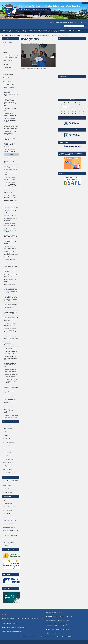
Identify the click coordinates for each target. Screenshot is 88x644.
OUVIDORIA (51, 633)
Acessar (85, 3)
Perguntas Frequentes (21, 30)
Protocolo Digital (52, 620)
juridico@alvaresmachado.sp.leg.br (56, 626)
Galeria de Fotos (31, 35)
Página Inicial (5, 30)
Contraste (78, 22)
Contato (71, 22)
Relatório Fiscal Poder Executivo (53, 32)
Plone (72, 637)
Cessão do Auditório (65, 620)
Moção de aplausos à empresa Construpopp (47, 35)
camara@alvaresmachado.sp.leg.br (16, 627)
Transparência (7, 497)
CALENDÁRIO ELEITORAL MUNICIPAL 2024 (69, 30)
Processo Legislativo (8, 422)
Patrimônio (4, 32)
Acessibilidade (63, 22)
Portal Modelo (41, 637)
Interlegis (57, 637)
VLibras (84, 22)
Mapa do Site (54, 22)
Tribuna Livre (13, 32)
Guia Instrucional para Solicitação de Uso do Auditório (42, 30)
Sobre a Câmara (21, 35)
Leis (4, 477)
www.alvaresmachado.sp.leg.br (14, 631)
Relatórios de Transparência (25, 32)
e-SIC (12, 30)
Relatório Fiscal (39, 32)
